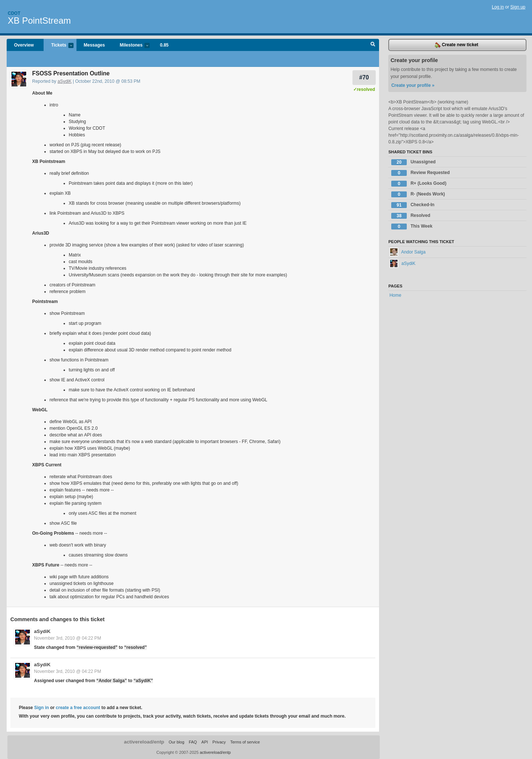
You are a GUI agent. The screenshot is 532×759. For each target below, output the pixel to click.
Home (395, 295)
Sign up (518, 7)
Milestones (131, 46)
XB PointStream (39, 21)
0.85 (164, 45)
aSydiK (65, 81)
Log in (498, 7)
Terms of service (245, 742)
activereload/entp (144, 742)
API (205, 742)
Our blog (176, 742)
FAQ (193, 742)
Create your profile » (413, 85)
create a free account (78, 708)
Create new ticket (457, 45)
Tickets (58, 46)
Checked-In (413, 205)
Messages (94, 45)
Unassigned (413, 162)
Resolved (411, 216)
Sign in (41, 708)
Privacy (219, 742)
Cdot (14, 13)
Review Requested (420, 173)
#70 (364, 77)
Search (373, 45)
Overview (24, 45)
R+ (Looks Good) (419, 184)
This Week (412, 227)
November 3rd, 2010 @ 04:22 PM (67, 638)
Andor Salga (407, 252)
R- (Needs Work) (418, 194)
